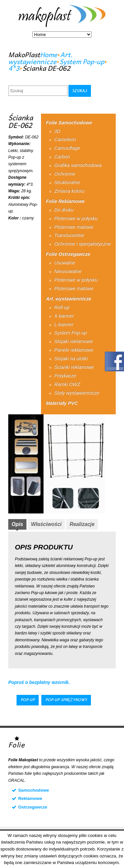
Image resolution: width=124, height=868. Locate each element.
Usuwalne (65, 263)
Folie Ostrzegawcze (68, 254)
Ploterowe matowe (74, 227)
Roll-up (62, 307)
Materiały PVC (62, 403)
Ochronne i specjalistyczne (83, 244)
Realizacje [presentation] (82, 524)
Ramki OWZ (67, 384)
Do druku (64, 210)
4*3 (14, 68)
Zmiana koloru (69, 191)
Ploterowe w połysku (76, 218)
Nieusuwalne (68, 271)
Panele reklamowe (74, 350)
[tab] (17, 525)
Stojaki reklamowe (74, 341)
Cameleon (65, 139)
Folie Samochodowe (69, 123)
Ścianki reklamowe (74, 367)
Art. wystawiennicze (40, 58)
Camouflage (67, 148)
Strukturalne (67, 182)
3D (57, 131)
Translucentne (69, 235)
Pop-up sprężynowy (66, 700)
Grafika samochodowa (78, 165)
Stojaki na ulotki (71, 359)
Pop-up (28, 700)
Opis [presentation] (17, 524)
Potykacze (65, 376)
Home (49, 55)
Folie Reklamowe (65, 201)
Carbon (62, 157)
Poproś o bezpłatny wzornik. (39, 682)
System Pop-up (82, 61)
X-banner (64, 316)
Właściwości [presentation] (46, 524)
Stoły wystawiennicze (77, 393)
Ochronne (65, 174)
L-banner (64, 324)
